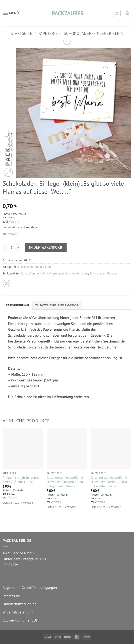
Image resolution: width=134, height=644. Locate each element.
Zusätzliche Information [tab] (57, 305)
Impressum (11, 596)
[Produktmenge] (12, 248)
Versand (14, 222)
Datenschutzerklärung (19, 604)
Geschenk (36, 273)
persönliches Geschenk (74, 273)
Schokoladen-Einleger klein (94, 33)
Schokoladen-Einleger (103, 273)
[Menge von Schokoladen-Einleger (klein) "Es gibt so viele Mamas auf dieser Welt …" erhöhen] (19, 248)
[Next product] (67, 41)
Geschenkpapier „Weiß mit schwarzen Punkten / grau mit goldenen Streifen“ (65, 482)
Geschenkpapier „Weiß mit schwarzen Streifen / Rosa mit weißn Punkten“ (109, 482)
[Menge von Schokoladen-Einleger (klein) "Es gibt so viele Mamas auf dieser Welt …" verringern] (5, 248)
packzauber (67, 13)
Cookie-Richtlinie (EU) (20, 620)
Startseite (21, 33)
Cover (25, 273)
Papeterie (48, 33)
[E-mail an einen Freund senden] (7, 284)
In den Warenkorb (46, 247)
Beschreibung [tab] (17, 305)
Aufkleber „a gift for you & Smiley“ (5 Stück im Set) (21, 480)
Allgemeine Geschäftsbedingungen (30, 588)
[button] (11, 13)
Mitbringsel (50, 273)
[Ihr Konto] (117, 13)
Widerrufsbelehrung (18, 612)
